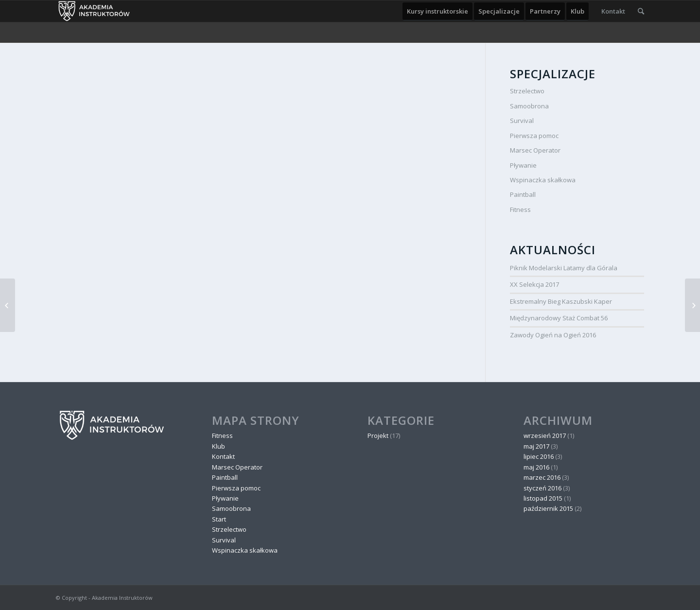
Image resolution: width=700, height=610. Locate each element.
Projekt (378, 436)
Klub (219, 446)
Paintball (523, 194)
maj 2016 (536, 467)
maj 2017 (536, 446)
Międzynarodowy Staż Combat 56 (559, 318)
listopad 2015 (543, 498)
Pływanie (523, 165)
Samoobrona (529, 106)
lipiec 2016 (539, 456)
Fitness (520, 209)
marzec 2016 (542, 477)
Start (219, 519)
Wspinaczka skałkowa (543, 180)
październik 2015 (548, 508)
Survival (522, 121)
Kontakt (223, 456)
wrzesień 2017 (545, 436)
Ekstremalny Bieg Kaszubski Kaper (561, 301)
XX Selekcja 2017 (534, 284)
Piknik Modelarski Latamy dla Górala (564, 268)
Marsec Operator (535, 150)
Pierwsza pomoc (534, 136)
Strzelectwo (527, 91)
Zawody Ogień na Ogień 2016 (553, 335)
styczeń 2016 (542, 488)
